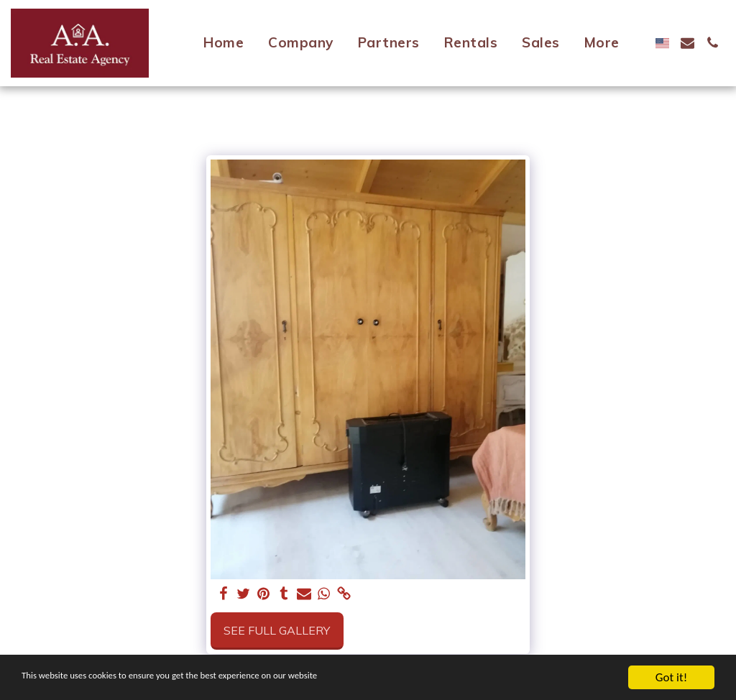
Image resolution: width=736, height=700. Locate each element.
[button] (687, 43)
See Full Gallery (277, 630)
